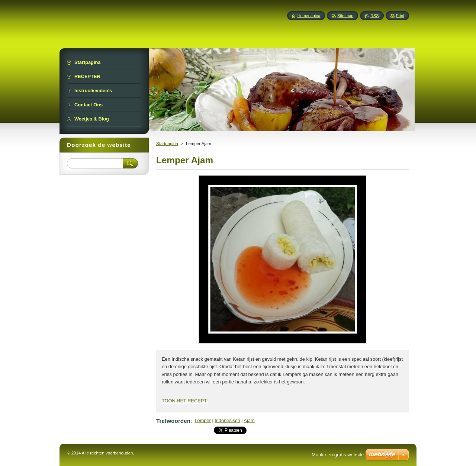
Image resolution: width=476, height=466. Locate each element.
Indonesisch (227, 420)
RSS (374, 16)
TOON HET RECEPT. (185, 401)
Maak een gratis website (338, 455)
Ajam (249, 420)
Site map (345, 16)
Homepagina (309, 16)
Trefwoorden (173, 421)
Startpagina (167, 144)
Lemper (202, 420)
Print (400, 16)
